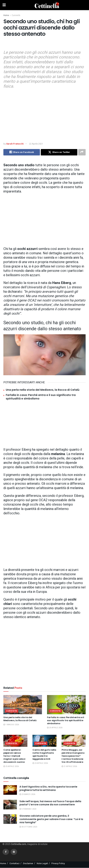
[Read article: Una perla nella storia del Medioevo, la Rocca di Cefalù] (23, 705)
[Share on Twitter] (59, 152)
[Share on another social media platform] (82, 152)
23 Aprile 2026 (40, 763)
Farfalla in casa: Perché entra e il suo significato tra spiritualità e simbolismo (66, 720)
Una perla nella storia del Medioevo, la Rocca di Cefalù (43, 390)
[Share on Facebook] (22, 152)
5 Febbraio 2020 (28, 809)
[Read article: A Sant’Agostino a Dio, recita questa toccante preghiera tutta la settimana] (10, 790)
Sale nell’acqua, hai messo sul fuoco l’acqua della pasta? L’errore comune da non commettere (50, 803)
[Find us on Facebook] (6, 852)
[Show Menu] (4, 5)
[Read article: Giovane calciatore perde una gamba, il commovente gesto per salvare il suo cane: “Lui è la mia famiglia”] (10, 819)
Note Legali (42, 863)
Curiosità (16, 15)
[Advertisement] (44, 44)
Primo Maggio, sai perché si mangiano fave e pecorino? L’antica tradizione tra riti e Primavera (73, 756)
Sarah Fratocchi (15, 144)
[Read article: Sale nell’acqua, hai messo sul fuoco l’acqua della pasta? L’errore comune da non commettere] (10, 805)
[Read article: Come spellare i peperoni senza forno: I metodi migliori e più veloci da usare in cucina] (15, 741)
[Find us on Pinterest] (14, 852)
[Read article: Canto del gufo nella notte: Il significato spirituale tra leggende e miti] (44, 741)
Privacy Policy (58, 863)
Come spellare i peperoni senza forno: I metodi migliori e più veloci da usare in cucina (14, 756)
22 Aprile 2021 (36, 144)
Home (6, 15)
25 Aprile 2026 (55, 728)
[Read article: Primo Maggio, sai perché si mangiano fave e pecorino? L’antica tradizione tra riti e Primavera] (74, 741)
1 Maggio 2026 (11, 725)
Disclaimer (28, 863)
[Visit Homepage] (47, 5)
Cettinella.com (18, 844)
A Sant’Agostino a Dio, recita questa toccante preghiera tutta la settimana (48, 788)
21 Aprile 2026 (69, 766)
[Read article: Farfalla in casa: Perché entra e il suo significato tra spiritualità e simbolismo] (66, 705)
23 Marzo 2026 (27, 794)
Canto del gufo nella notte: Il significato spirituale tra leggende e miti (44, 754)
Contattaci (14, 863)
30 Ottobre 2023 (28, 827)
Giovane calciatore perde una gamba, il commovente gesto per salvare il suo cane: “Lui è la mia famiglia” (51, 819)
